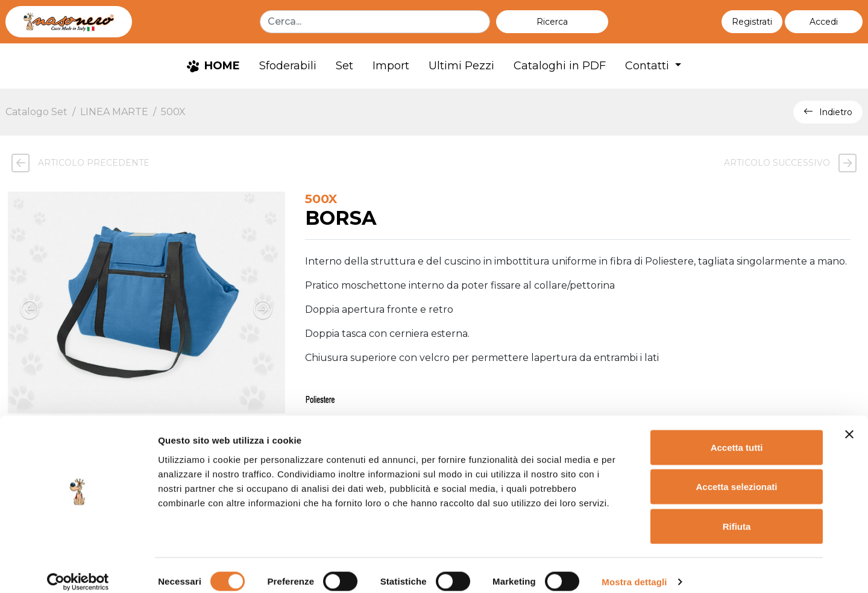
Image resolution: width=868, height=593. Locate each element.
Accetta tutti (737, 435)
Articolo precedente (77, 163)
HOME (213, 66)
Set (344, 66)
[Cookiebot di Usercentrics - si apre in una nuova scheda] (78, 569)
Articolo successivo (793, 163)
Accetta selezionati (736, 475)
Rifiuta (737, 514)
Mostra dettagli (634, 569)
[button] (824, 22)
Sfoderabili (288, 66)
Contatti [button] (649, 66)
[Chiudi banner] (849, 422)
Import (391, 66)
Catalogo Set (36, 112)
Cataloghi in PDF (560, 66)
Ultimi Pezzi (461, 66)
